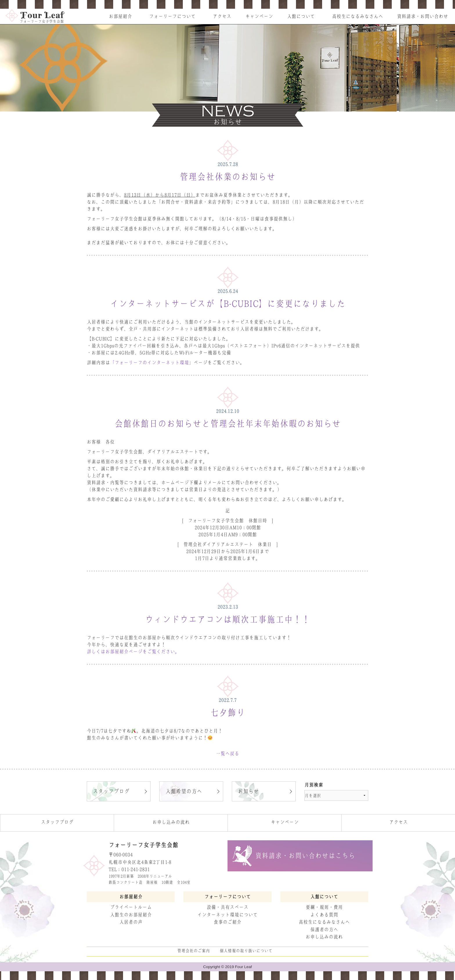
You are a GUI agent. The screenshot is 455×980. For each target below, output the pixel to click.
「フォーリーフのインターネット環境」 (152, 362)
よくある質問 (324, 915)
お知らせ (248, 791)
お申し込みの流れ (171, 822)
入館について (301, 16)
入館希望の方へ (184, 791)
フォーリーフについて (172, 16)
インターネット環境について (228, 915)
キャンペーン (259, 16)
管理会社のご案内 (194, 951)
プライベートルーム (131, 907)
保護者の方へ (324, 929)
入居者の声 (131, 922)
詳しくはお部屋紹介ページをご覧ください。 (133, 651)
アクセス (222, 16)
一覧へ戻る (228, 753)
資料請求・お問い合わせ (423, 16)
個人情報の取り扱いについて (246, 951)
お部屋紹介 (120, 16)
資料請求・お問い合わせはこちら (305, 856)
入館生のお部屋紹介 (131, 915)
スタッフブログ (111, 791)
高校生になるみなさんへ (358, 16)
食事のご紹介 (228, 922)
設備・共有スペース (228, 907)
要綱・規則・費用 (324, 907)
